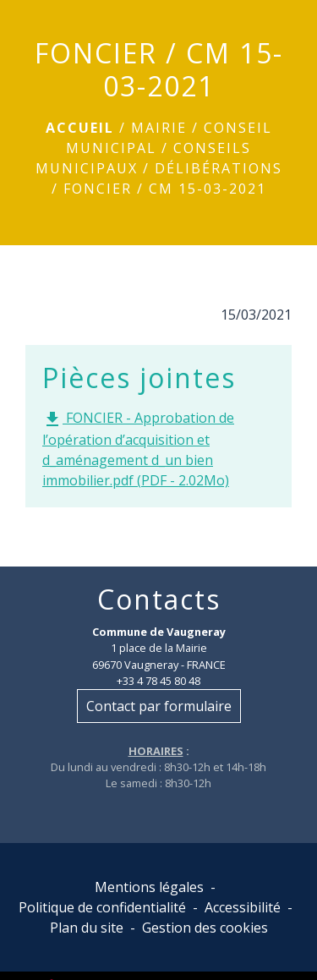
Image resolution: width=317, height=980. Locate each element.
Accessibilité (243, 907)
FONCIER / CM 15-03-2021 (165, 189)
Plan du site (87, 928)
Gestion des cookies (205, 928)
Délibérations (219, 168)
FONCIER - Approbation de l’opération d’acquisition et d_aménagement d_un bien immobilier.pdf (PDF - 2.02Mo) (138, 449)
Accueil (80, 128)
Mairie (159, 128)
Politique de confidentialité (102, 907)
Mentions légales (149, 887)
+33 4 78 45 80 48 (158, 681)
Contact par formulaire (159, 706)
